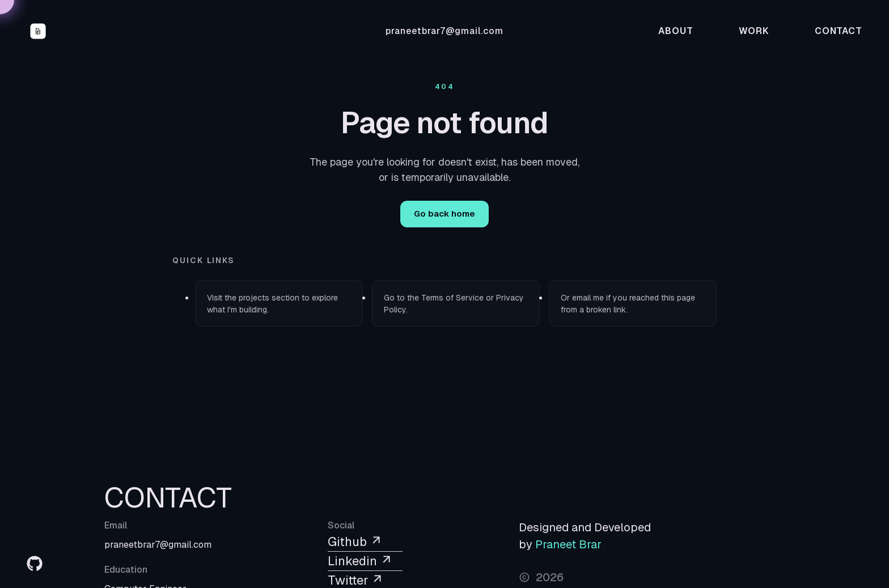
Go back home (444, 213)
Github (355, 542)
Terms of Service (452, 298)
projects (254, 298)
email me (588, 298)
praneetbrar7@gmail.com (444, 31)
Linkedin (360, 561)
